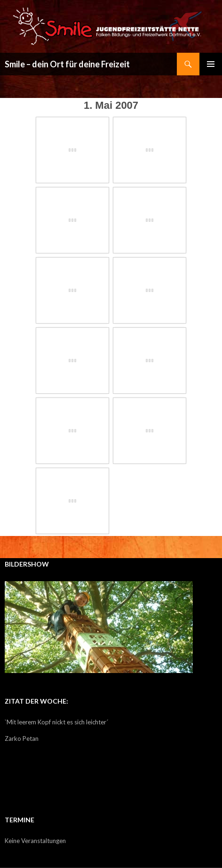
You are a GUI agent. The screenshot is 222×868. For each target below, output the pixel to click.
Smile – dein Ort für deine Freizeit (67, 64)
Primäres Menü (211, 64)
